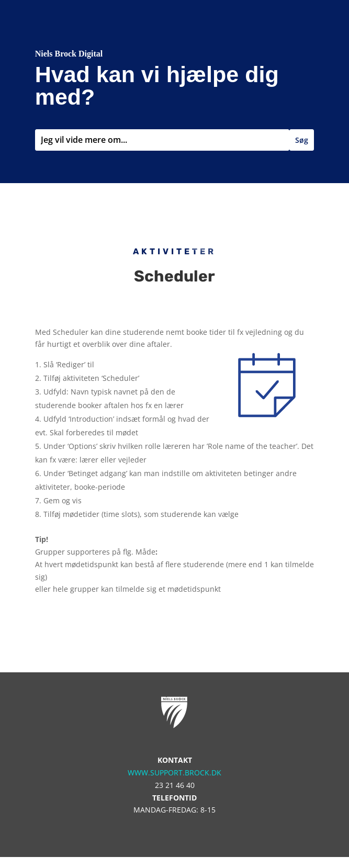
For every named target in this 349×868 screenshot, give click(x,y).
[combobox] (162, 140)
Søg (302, 140)
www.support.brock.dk (174, 773)
